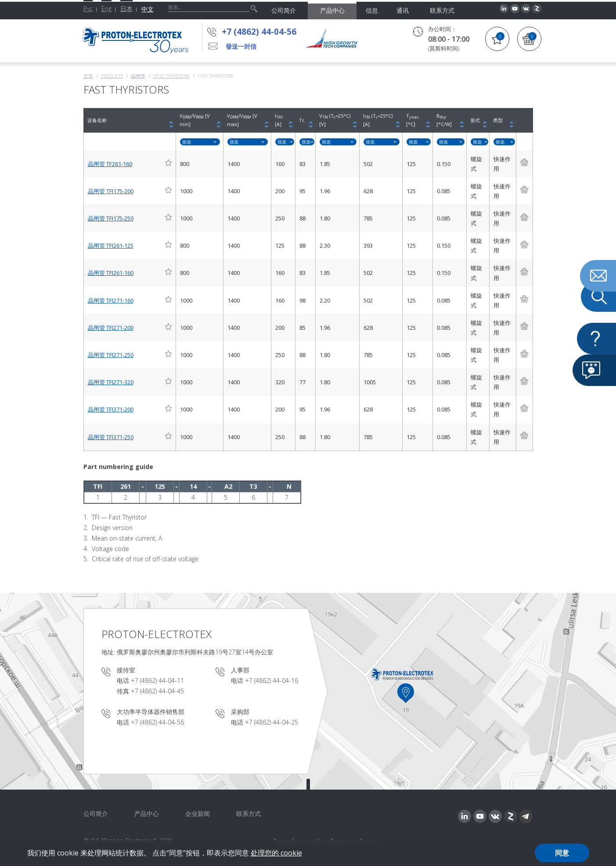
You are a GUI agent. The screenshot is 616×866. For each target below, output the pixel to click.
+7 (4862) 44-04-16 (272, 680)
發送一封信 (241, 46)
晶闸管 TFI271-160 (111, 300)
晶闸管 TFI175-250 (111, 218)
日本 (126, 9)
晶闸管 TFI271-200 (111, 328)
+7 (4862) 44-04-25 (272, 722)
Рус (88, 9)
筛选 (187, 142)
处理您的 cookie (276, 853)
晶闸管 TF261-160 (110, 164)
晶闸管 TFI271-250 (111, 355)
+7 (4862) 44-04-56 (259, 32)
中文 (148, 9)
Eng (106, 9)
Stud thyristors (171, 76)
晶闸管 (138, 76)
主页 (88, 76)
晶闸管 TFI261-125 (111, 245)
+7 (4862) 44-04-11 (157, 680)
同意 (562, 853)
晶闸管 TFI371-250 (111, 437)
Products (112, 76)
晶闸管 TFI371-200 (111, 409)
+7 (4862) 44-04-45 (157, 691)
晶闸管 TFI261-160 (111, 273)
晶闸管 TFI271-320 (111, 382)
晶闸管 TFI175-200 (111, 191)
